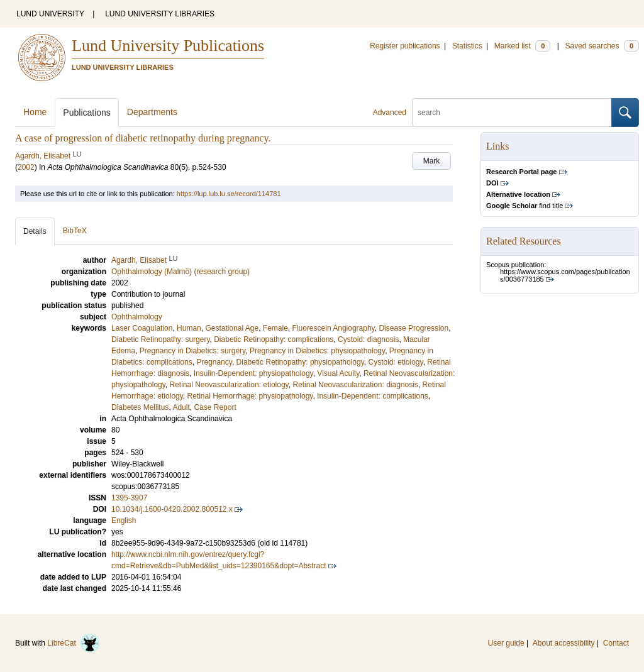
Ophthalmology (137, 317)
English (124, 521)
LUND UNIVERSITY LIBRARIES (160, 14)
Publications (87, 113)
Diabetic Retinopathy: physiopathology (300, 362)
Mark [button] (432, 161)
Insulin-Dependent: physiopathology (253, 373)
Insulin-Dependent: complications (373, 396)
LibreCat (74, 643)
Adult (181, 407)
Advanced (390, 113)
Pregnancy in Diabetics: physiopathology (317, 351)
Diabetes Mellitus (140, 407)
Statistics (467, 46)
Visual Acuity (338, 373)
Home (35, 112)
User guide (506, 643)
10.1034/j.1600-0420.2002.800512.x (172, 509)
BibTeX (75, 231)
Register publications (405, 46)
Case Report (215, 407)
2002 (26, 167)
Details (35, 231)
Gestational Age (232, 328)
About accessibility (564, 643)
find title (525, 206)
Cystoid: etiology (395, 362)
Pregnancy (214, 362)
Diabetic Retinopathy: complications (274, 339)
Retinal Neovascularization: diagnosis (355, 385)
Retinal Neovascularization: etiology (229, 385)
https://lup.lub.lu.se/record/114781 (229, 194)
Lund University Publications (168, 46)
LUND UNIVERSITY (50, 14)
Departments (152, 112)
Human (189, 328)
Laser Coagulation (142, 328)
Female (275, 328)
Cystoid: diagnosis (368, 339)
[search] (512, 113)
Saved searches (602, 46)
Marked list (522, 46)
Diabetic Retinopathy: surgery (161, 339)
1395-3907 (129, 498)
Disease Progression (414, 328)
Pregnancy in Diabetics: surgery (193, 351)
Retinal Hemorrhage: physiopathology (250, 396)
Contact (616, 643)
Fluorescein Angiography (334, 328)
